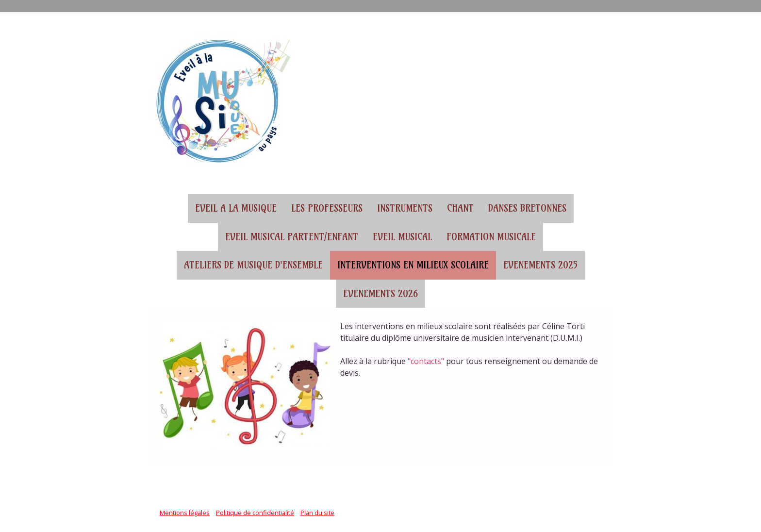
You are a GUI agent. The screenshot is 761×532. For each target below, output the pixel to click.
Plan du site (317, 513)
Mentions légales (185, 513)
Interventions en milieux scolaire (413, 265)
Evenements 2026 (380, 294)
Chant (460, 208)
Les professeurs (327, 208)
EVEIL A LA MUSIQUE (236, 208)
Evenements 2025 (540, 265)
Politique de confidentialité (255, 513)
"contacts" (426, 361)
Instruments (405, 208)
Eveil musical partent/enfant (292, 237)
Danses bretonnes (527, 208)
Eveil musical (402, 237)
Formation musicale (491, 237)
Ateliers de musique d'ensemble (253, 265)
